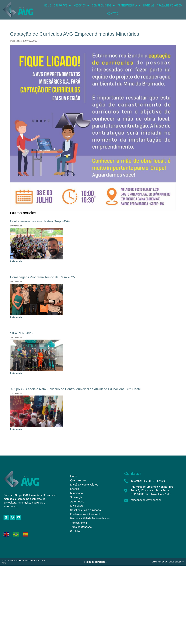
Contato (113, 18)
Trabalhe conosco (169, 10)
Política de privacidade (95, 562)
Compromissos (103, 10)
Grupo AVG (62, 10)
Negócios (81, 10)
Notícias (149, 10)
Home (47, 10)
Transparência (129, 10)
